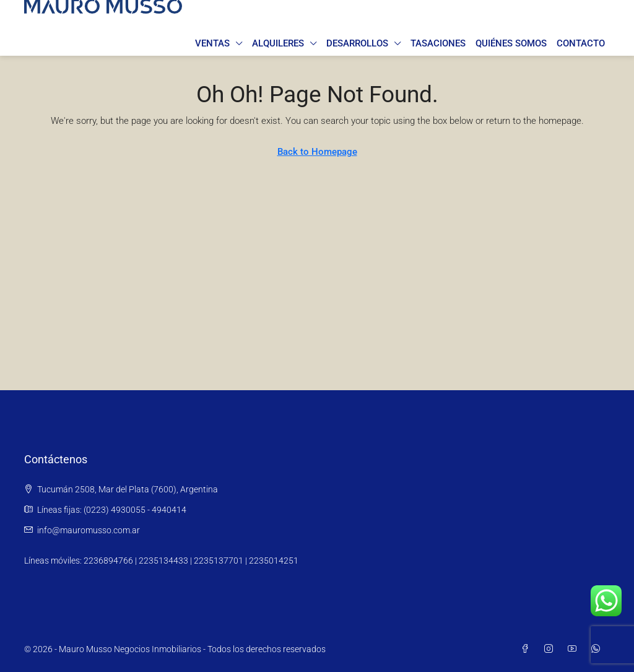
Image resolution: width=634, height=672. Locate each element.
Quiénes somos (511, 43)
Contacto (581, 43)
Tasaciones (438, 43)
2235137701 (219, 561)
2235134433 (163, 561)
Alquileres (278, 43)
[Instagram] (551, 649)
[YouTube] (575, 649)
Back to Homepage (317, 152)
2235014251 (274, 561)
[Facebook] (528, 649)
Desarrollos (357, 43)
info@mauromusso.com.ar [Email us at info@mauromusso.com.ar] (89, 530)
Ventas (212, 43)
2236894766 (108, 561)
